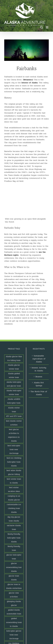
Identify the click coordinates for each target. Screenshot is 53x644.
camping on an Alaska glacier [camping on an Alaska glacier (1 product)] (14, 498)
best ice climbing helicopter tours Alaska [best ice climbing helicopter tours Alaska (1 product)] (14, 462)
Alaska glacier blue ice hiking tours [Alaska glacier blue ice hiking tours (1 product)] (14, 358)
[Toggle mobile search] (42, 27)
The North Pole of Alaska (39, 393)
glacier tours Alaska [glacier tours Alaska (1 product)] (14, 578)
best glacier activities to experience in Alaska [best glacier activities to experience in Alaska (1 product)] (14, 435)
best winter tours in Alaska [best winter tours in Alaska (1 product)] (14, 481)
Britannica (28, 80)
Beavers (39, 377)
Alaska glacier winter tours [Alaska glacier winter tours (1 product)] (14, 367)
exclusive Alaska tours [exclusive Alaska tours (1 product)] (14, 527)
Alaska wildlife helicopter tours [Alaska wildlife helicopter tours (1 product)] (14, 401)
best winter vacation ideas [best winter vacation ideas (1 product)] (14, 489)
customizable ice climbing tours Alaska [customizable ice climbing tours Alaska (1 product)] (14, 508)
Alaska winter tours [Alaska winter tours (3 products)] (14, 410)
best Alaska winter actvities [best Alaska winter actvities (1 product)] (14, 423)
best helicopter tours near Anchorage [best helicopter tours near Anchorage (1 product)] (14, 449)
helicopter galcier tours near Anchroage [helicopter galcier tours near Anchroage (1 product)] (14, 635)
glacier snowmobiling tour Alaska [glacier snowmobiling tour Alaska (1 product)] (14, 567)
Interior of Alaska (30, 83)
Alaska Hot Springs (39, 384)
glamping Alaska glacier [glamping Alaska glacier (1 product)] (14, 603)
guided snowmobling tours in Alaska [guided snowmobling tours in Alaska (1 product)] (14, 622)
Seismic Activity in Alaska (39, 369)
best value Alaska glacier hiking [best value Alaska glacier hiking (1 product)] (14, 472)
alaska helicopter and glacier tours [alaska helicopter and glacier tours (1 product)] (14, 384)
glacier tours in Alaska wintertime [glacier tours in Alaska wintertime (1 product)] (14, 586)
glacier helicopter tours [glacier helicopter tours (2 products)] (14, 557)
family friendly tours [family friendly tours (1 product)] (14, 548)
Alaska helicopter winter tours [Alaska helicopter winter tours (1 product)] (14, 393)
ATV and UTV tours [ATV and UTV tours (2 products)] (14, 416)
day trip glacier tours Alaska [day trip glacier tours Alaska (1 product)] (14, 519)
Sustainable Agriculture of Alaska (39, 359)
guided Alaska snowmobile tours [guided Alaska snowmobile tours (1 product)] (14, 612)
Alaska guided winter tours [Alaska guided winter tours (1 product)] (14, 375)
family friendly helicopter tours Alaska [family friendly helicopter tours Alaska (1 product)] (14, 538)
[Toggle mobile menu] (47, 27)
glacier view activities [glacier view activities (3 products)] (14, 595)
